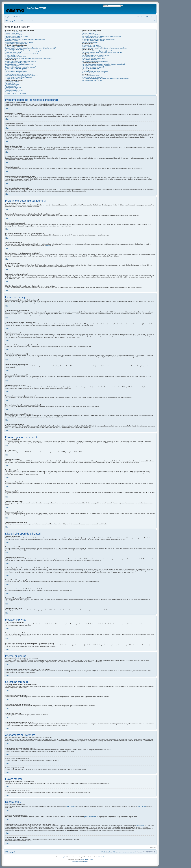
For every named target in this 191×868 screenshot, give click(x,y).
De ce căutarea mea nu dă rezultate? (93, 57)
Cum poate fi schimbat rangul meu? (16, 57)
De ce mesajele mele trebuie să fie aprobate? (19, 77)
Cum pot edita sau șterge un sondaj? (16, 69)
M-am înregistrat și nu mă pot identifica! (17, 36)
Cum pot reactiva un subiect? (14, 79)
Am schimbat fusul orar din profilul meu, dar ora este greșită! (23, 51)
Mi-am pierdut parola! (11, 41)
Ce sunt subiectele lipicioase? (14, 90)
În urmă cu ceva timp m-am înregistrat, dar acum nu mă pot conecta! (25, 39)
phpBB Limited (71, 806)
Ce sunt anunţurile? (11, 89)
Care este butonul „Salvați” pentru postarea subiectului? (22, 76)
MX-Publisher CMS (87, 859)
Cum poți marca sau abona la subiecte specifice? (96, 66)
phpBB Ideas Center (90, 817)
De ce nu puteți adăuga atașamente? (16, 71)
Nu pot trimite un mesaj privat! (90, 45)
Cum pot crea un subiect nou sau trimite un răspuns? (21, 61)
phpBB (48, 246)
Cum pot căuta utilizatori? (89, 60)
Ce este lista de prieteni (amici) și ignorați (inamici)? (97, 51)
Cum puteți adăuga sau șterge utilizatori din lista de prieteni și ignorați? (102, 52)
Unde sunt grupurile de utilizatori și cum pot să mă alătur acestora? (101, 36)
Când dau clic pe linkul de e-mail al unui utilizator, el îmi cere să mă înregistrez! (28, 58)
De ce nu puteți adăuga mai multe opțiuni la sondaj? (20, 67)
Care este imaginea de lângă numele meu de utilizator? (21, 54)
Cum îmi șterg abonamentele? (90, 69)
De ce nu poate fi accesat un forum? (16, 70)
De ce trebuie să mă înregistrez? (15, 32)
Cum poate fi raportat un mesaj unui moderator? (19, 74)
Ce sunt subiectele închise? (13, 92)
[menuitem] (18, 17)
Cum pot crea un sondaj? (13, 66)
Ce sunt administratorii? (89, 32)
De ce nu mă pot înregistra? (13, 35)
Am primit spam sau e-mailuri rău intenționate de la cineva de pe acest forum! (104, 48)
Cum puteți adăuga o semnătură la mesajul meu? (20, 64)
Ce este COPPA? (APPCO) (13, 33)
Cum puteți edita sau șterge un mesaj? (17, 63)
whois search (140, 826)
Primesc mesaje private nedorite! (91, 47)
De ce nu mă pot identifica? (13, 38)
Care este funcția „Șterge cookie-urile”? (17, 44)
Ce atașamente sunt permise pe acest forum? (95, 71)
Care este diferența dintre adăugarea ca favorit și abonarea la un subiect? (103, 64)
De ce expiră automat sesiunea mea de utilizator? (20, 42)
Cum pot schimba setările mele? (15, 47)
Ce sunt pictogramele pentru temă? (16, 93)
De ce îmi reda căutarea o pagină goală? (94, 58)
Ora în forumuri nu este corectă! (15, 50)
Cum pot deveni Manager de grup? (92, 38)
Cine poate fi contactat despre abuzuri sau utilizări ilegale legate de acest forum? (105, 79)
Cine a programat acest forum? (91, 76)
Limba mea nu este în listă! (13, 52)
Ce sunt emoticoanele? (12, 85)
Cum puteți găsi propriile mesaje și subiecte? (95, 61)
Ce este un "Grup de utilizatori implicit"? (93, 41)
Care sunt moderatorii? (88, 33)
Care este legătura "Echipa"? (90, 42)
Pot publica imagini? (11, 86)
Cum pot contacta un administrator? (92, 80)
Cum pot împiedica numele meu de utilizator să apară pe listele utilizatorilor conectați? (30, 48)
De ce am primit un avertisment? (15, 73)
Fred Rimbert (100, 857)
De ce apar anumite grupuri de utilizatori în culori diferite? (98, 39)
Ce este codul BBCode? (12, 82)
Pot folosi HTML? (10, 83)
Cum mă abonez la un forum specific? (93, 67)
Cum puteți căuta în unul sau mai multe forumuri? (96, 55)
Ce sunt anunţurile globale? (13, 88)
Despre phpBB (141, 806)
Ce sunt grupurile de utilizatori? (91, 35)
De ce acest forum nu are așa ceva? (92, 77)
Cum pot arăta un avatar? (13, 55)
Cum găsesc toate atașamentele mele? (93, 73)
